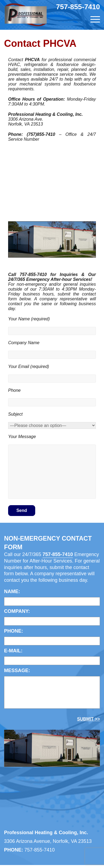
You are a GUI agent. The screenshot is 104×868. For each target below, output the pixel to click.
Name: (12, 591)
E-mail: (13, 651)
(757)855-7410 (41, 134)
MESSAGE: (17, 670)
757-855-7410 (78, 7)
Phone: (14, 631)
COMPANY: (17, 611)
